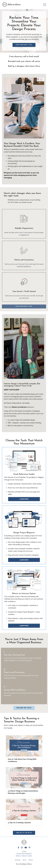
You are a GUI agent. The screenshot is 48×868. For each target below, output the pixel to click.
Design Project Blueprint (24, 854)
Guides (24, 852)
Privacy (31, 860)
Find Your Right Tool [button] (24, 45)
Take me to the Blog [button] (24, 833)
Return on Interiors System (24, 856)
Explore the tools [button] (24, 708)
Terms (24, 860)
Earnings (18, 860)
